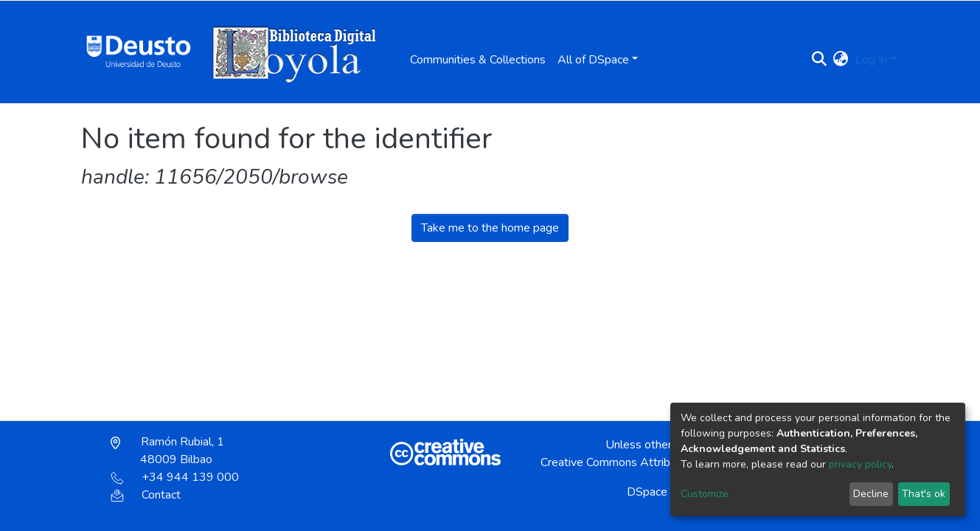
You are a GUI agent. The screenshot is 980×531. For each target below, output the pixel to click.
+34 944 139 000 (175, 477)
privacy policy (860, 464)
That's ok (924, 494)
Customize (705, 494)
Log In (871, 60)
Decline (871, 494)
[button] (840, 60)
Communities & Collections (478, 60)
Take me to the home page (490, 228)
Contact (146, 495)
